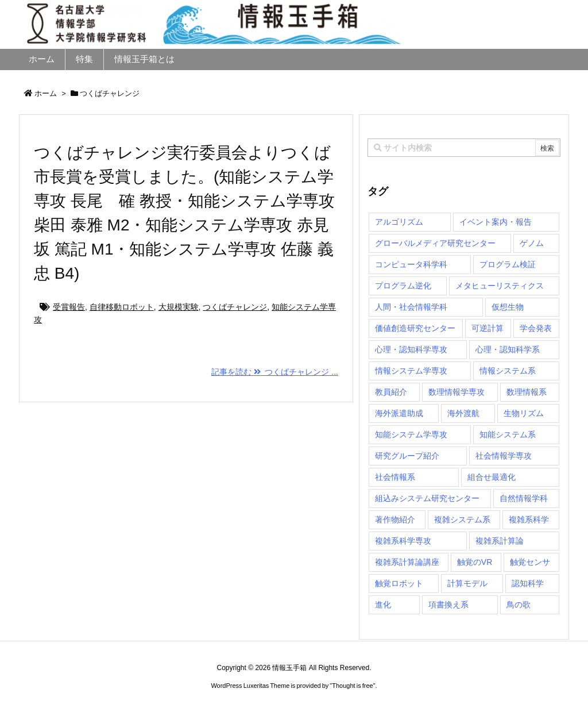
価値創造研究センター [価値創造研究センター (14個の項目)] (415, 328)
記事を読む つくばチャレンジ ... (275, 372)
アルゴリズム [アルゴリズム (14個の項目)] (399, 222)
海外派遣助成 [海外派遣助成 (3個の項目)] (399, 413)
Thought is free (352, 686)
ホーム (46, 93)
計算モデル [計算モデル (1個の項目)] (467, 583)
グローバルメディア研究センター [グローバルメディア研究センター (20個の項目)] (435, 243)
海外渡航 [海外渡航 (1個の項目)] (463, 413)
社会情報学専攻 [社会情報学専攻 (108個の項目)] (504, 456)
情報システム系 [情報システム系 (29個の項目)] (508, 371)
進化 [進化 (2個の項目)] (383, 605)
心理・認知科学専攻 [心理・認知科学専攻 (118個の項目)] (411, 349)
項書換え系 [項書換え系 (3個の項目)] (448, 605)
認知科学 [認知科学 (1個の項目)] (528, 583)
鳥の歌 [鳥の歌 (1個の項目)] (519, 605)
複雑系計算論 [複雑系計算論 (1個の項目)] (500, 541)
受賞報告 (69, 307)
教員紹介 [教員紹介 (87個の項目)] (391, 392)
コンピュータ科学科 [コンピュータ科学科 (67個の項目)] (411, 264)
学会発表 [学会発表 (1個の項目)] (536, 328)
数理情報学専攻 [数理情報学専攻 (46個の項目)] (457, 392)
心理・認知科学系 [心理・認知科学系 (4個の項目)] (508, 349)
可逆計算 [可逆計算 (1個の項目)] (488, 328)
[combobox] (464, 148)
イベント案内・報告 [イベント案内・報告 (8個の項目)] (496, 222)
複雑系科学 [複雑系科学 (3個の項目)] (529, 519)
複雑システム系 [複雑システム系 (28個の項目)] (462, 519)
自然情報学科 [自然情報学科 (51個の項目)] (524, 498)
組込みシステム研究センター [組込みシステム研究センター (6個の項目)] (427, 498)
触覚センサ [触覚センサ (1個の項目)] (530, 562)
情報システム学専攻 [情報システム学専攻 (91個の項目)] (411, 371)
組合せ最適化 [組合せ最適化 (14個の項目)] (492, 477)
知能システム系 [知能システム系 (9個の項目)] (508, 434)
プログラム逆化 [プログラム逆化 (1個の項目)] (403, 286)
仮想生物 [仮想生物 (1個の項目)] (508, 307)
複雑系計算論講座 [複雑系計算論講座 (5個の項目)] (407, 562)
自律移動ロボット (122, 307)
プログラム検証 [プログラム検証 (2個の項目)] (508, 264)
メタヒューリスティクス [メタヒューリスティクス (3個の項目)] (500, 286)
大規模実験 (179, 307)
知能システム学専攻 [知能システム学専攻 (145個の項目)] (411, 434)
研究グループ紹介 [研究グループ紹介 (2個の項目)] (407, 456)
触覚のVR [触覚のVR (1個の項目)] (475, 562)
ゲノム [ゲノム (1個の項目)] (532, 243)
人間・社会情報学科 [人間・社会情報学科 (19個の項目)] (411, 307)
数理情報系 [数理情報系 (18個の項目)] (527, 392)
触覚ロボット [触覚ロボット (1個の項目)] (399, 583)
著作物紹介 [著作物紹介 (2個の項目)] (395, 519)
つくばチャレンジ (235, 307)
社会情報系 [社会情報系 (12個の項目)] (395, 477)
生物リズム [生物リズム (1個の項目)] (524, 413)
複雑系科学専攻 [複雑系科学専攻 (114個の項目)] (403, 541)
